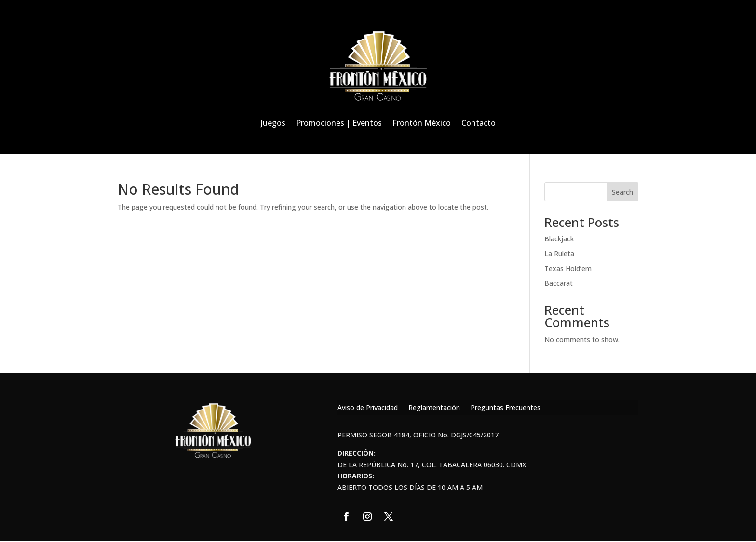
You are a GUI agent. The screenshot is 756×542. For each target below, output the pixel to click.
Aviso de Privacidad (368, 408)
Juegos (273, 123)
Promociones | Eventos (339, 123)
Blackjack (559, 239)
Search (622, 192)
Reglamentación (434, 408)
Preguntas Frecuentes (506, 408)
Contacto (479, 123)
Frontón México (422, 123)
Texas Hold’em (568, 269)
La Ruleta (559, 254)
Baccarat (559, 283)
